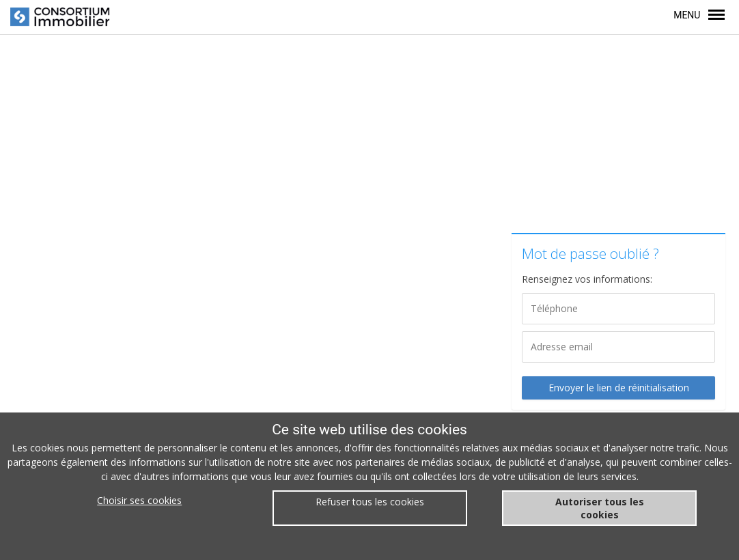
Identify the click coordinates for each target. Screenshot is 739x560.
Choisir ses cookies (139, 500)
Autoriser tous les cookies (600, 508)
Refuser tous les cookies (370, 502)
